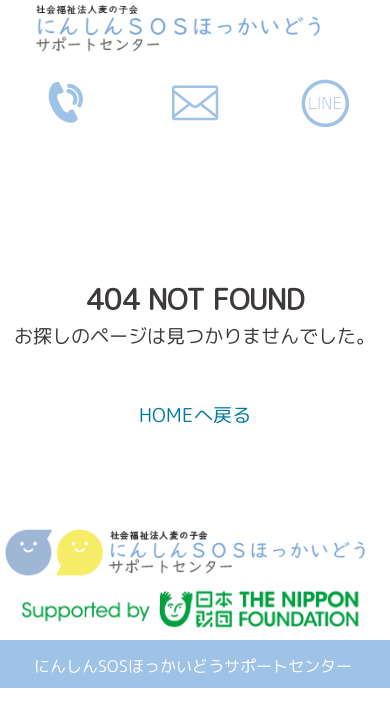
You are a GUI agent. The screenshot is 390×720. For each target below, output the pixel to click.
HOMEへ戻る (195, 414)
